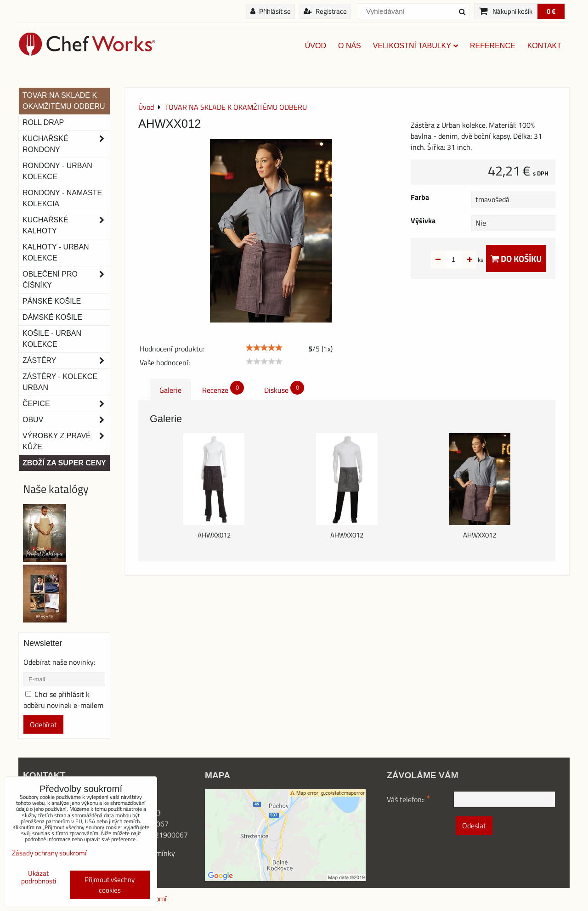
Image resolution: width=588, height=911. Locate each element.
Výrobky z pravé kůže (66, 441)
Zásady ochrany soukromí (49, 853)
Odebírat (43, 724)
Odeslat (474, 826)
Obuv (66, 420)
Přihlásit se (271, 11)
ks (466, 260)
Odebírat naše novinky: (59, 662)
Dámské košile (52, 317)
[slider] (264, 348)
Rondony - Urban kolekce (57, 171)
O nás (350, 46)
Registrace (325, 11)
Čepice (66, 404)
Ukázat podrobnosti (39, 877)
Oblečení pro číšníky (66, 280)
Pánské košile (52, 301)
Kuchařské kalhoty (66, 226)
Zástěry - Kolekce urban (60, 382)
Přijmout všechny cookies (110, 885)
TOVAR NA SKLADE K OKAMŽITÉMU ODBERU (64, 101)
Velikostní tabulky (416, 46)
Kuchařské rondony (66, 144)
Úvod (316, 46)
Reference (493, 46)
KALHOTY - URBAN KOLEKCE (56, 252)
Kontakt (544, 46)
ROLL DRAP (43, 122)
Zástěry (66, 361)
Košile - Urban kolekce (52, 339)
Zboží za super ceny (64, 463)
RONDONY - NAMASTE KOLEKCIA (62, 198)
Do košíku (516, 258)
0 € (551, 11)
